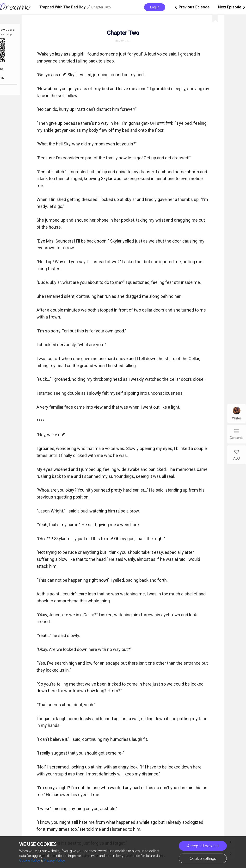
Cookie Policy (30, 861)
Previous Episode (192, 7)
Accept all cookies (203, 846)
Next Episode (232, 7)
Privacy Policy (54, 861)
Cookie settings (203, 859)
